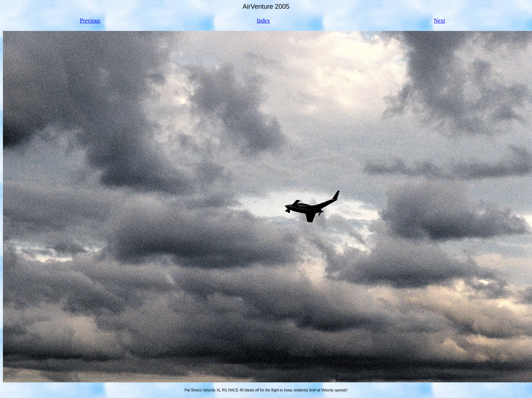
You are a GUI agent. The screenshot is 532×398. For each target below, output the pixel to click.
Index (263, 21)
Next (439, 21)
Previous (90, 21)
